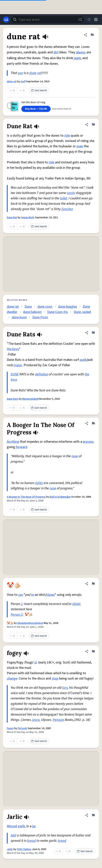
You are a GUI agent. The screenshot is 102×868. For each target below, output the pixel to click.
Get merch (39, 90)
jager (77, 58)
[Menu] (96, 20)
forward (22, 447)
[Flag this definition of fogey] (93, 651)
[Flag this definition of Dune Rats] (93, 333)
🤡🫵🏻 (10, 623)
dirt (56, 52)
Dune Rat (12, 218)
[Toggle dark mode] (89, 20)
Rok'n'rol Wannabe (60, 497)
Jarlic (10, 849)
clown (51, 595)
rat (39, 73)
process (88, 442)
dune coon (45, 307)
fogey (10, 728)
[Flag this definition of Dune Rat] (93, 125)
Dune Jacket (82, 312)
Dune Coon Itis (58, 312)
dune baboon (32, 312)
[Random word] (80, 20)
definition (42, 374)
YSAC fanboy (24, 849)
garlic (22, 826)
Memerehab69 (30, 399)
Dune (28, 307)
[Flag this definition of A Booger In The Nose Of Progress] (93, 423)
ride (67, 136)
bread (31, 841)
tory (65, 688)
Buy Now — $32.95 (36, 109)
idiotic (77, 604)
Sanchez (67, 209)
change (12, 679)
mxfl (23, 82)
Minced (12, 826)
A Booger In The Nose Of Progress (26, 497)
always (81, 52)
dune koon (19, 317)
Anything (13, 442)
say (21, 595)
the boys (13, 349)
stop (55, 679)
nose (75, 456)
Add (13, 835)
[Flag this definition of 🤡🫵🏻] (93, 584)
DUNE (15, 374)
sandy (71, 193)
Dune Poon (40, 317)
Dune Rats (13, 399)
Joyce (36, 720)
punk (83, 360)
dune (33, 73)
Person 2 (17, 615)
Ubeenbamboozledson (30, 623)
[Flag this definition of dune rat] (92, 35)
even (80, 146)
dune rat (12, 82)
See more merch (62, 109)
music (18, 365)
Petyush (22, 728)
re (32, 595)
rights (39, 483)
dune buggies (68, 307)
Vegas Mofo (28, 218)
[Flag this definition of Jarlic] (93, 815)
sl (36, 662)
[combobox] (48, 20)
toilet (64, 198)
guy (20, 73)
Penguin (58, 720)
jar (34, 826)
